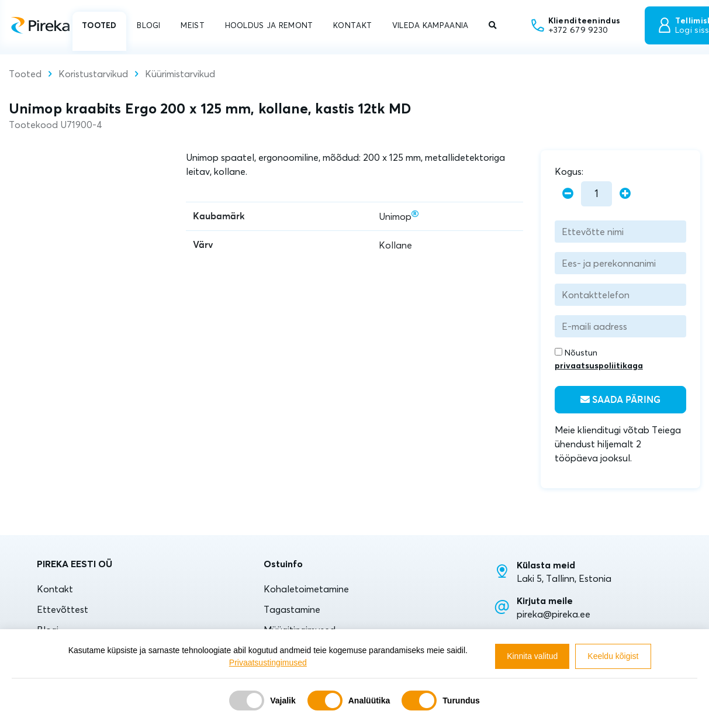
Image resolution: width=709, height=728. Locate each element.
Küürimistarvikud (180, 74)
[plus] (625, 194)
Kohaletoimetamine (306, 589)
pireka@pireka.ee (554, 614)
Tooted (25, 74)
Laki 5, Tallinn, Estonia (564, 578)
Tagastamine (292, 609)
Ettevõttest (63, 609)
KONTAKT (352, 25)
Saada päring (620, 400)
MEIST (192, 25)
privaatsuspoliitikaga (599, 365)
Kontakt (55, 589)
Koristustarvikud (93, 74)
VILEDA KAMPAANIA (430, 25)
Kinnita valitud (532, 656)
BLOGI (148, 25)
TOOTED (99, 25)
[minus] (568, 194)
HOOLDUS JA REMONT (269, 25)
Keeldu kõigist (613, 656)
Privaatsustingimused (268, 663)
